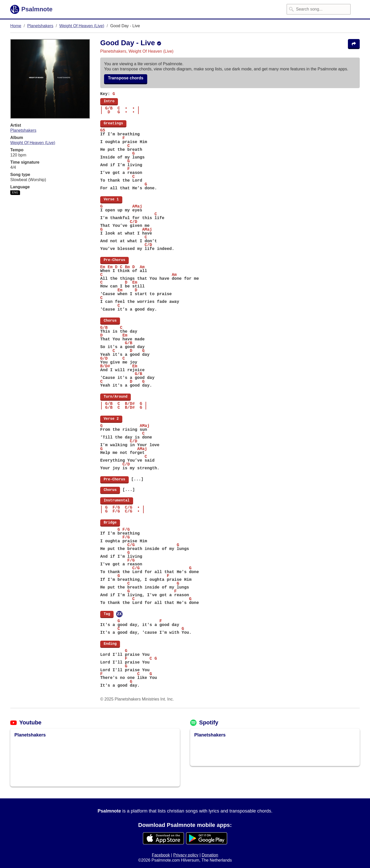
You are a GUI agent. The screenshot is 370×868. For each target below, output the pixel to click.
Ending (110, 644)
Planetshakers (40, 26)
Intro (109, 101)
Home (16, 26)
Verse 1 (111, 199)
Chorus (110, 321)
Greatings (113, 123)
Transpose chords (126, 78)
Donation (210, 855)
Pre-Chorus (114, 260)
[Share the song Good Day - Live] (354, 44)
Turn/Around (115, 397)
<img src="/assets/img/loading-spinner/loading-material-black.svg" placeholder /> (50, 761)
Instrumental (117, 500)
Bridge (110, 522)
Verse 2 (111, 419)
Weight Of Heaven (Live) (82, 26)
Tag (107, 614)
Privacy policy (186, 855)
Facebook (161, 855)
